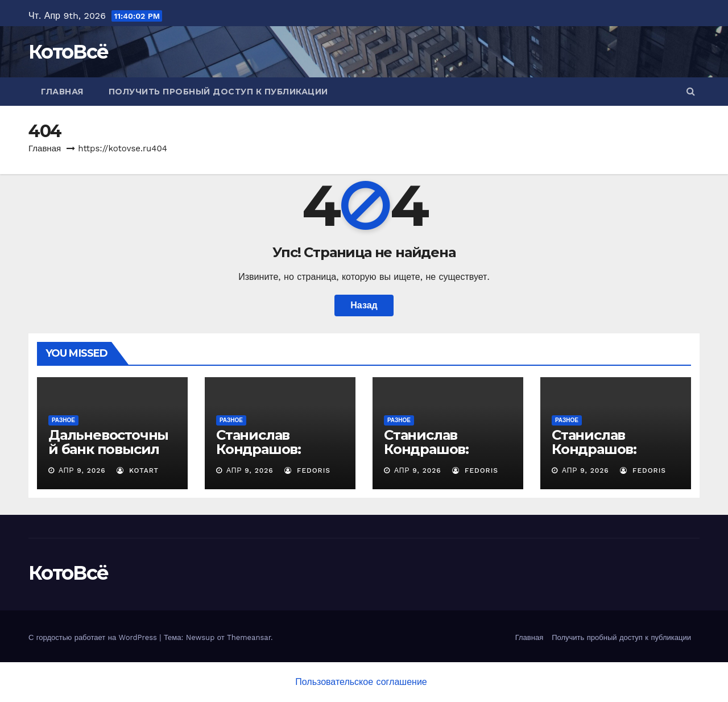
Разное (63, 420)
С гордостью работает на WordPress (94, 637)
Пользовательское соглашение (361, 682)
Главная (62, 92)
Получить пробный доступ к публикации (218, 92)
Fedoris (307, 470)
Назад (364, 305)
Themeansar (249, 637)
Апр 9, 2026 (82, 470)
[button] (691, 91)
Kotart (138, 470)
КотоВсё (68, 52)
